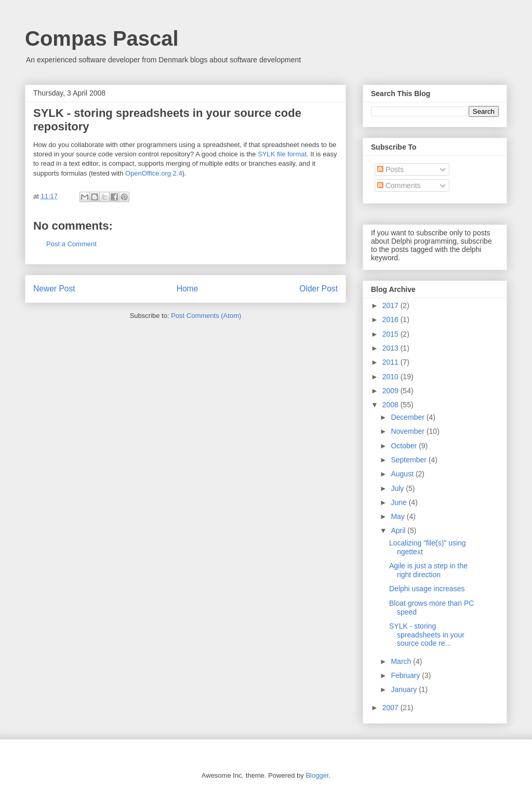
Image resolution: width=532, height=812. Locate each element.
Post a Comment (71, 244)
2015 (391, 334)
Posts (390, 169)
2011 (391, 362)
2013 (391, 348)
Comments (399, 185)
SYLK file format (282, 154)
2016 (391, 320)
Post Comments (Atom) (206, 316)
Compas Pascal (102, 38)
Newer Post (54, 289)
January (405, 689)
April (399, 530)
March (402, 661)
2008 (391, 405)
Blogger (317, 775)
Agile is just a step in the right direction (428, 570)
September (409, 460)
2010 (391, 377)
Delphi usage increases (427, 589)
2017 (391, 305)
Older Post (318, 289)
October (405, 446)
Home (188, 289)
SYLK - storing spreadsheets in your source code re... (427, 635)
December (408, 417)
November (408, 431)
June (400, 502)
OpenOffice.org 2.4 (154, 173)
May (398, 516)
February (406, 675)
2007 (391, 708)
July (398, 488)
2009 (391, 391)
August (403, 474)
